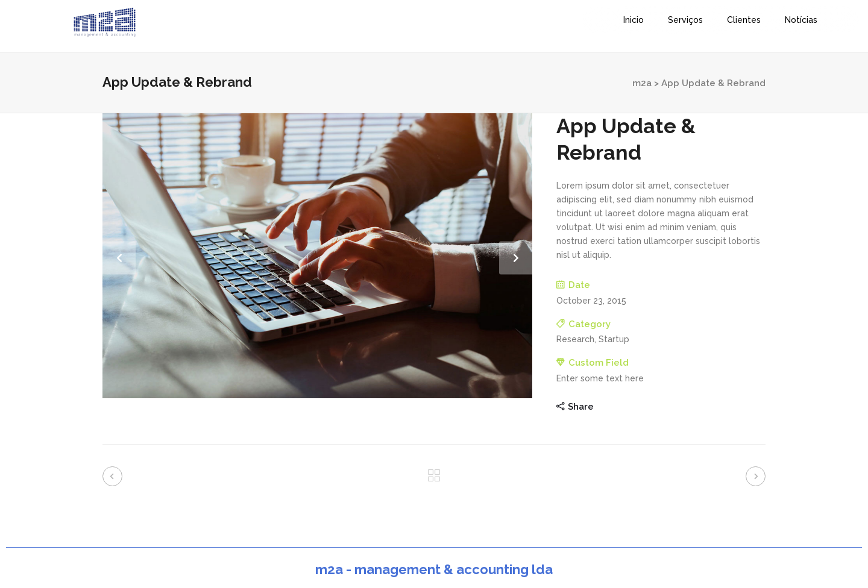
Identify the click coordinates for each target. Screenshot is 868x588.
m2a (642, 83)
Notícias (801, 20)
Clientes (744, 20)
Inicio (634, 20)
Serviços (685, 20)
